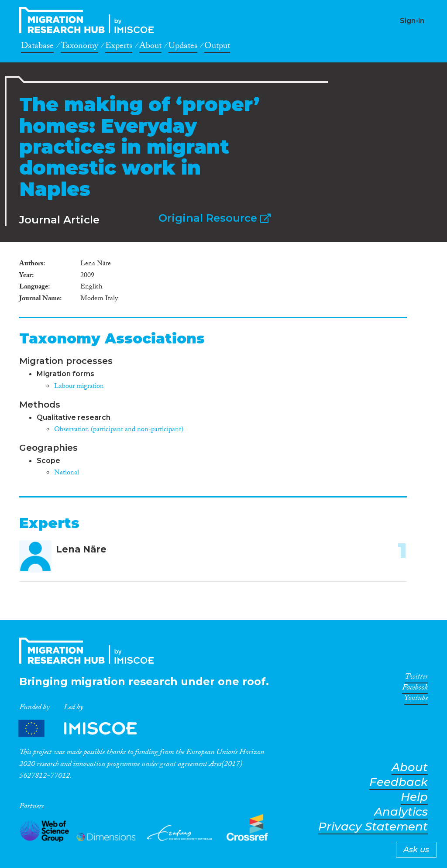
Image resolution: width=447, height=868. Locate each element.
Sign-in (412, 21)
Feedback (399, 782)
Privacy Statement (373, 827)
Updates (183, 47)
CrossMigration (89, 20)
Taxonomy (79, 47)
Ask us (416, 850)
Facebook (415, 689)
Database (37, 47)
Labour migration (79, 387)
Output (217, 47)
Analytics (401, 812)
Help (414, 797)
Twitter (416, 678)
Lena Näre (81, 549)
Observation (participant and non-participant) (119, 430)
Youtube (416, 700)
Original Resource (215, 218)
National (67, 473)
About (150, 47)
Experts (119, 47)
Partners (85, 728)
